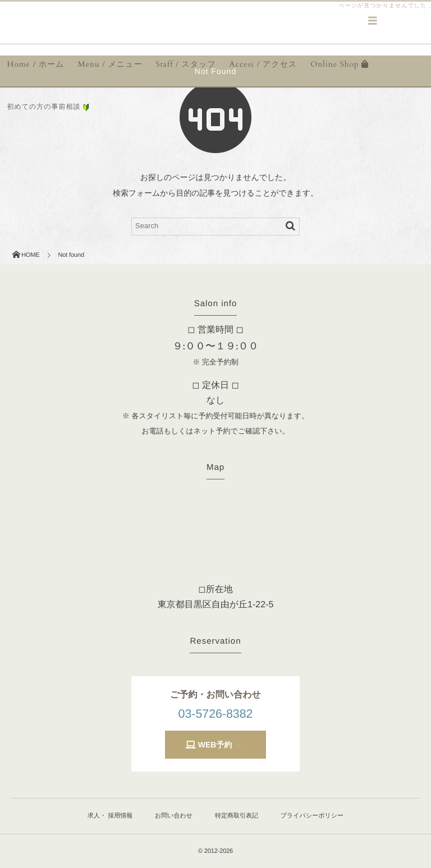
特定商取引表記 (237, 816)
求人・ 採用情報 (110, 816)
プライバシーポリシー (312, 816)
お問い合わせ (174, 816)
